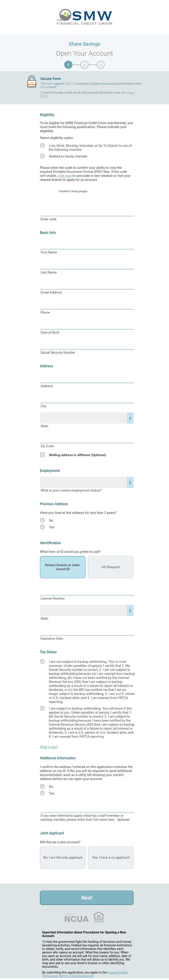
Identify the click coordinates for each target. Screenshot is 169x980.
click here (65, 176)
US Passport (111, 567)
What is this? (49, 747)
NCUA (77, 917)
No (51, 521)
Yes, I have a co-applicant (111, 857)
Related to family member (68, 156)
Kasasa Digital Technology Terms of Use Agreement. (85, 974)
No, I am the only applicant (63, 857)
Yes (52, 527)
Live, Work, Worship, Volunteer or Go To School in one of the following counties (90, 148)
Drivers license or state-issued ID (63, 567)
